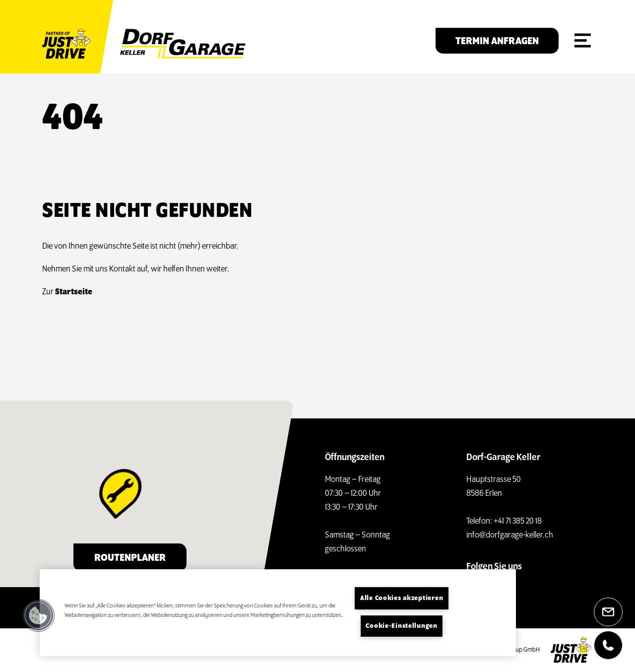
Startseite (74, 292)
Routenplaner (130, 558)
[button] (38, 615)
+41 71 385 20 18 (518, 521)
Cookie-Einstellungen (401, 626)
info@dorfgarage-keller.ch (510, 535)
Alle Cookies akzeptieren (402, 598)
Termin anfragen (497, 41)
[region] (278, 613)
